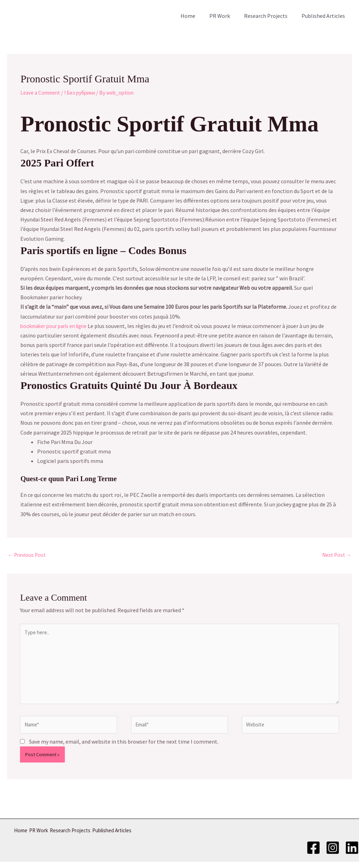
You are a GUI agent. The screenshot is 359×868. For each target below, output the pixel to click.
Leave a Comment (42, 93)
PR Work (227, 16)
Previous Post (28, 555)
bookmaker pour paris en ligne (57, 326)
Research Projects (270, 16)
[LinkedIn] (352, 853)
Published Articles (325, 16)
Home (198, 16)
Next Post (336, 555)
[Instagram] (333, 853)
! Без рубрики (84, 93)
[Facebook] (313, 853)
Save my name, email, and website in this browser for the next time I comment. (124, 748)
